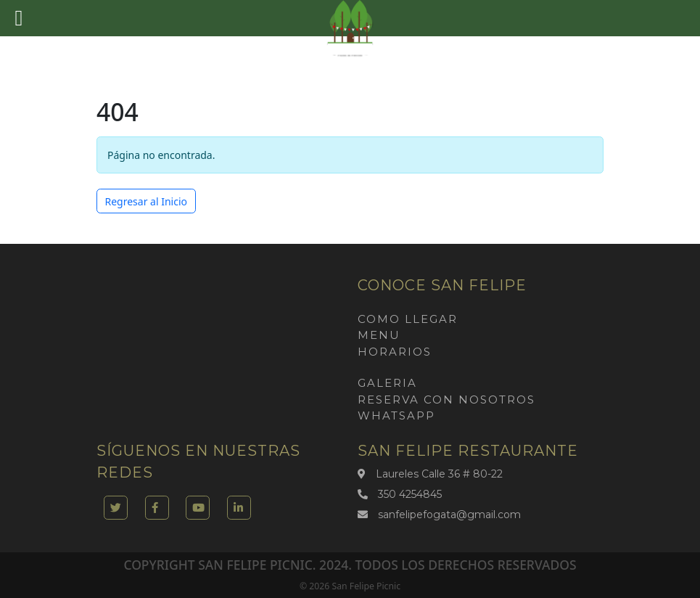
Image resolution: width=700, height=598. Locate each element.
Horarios (395, 352)
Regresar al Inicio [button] (147, 201)
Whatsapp (396, 415)
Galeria (387, 383)
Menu (379, 335)
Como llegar (408, 319)
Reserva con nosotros (446, 400)
